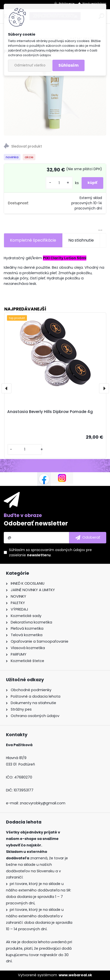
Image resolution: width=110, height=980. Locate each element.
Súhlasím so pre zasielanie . (50, 552)
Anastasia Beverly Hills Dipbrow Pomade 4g (50, 412)
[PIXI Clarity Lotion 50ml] (55, 97)
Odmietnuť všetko (30, 65)
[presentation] (6, 388)
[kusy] (59, 183)
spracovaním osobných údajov (58, 550)
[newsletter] (88, 538)
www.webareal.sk (75, 975)
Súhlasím (68, 65)
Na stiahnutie (81, 240)
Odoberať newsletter (36, 523)
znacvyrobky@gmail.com (43, 803)
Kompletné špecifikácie (33, 240)
